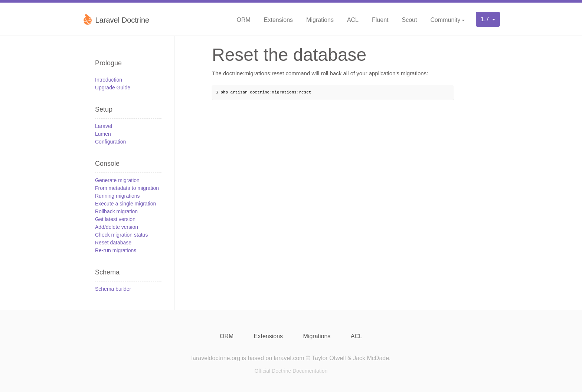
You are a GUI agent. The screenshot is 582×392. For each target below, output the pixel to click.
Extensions (278, 20)
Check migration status (121, 235)
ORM (243, 20)
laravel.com (289, 358)
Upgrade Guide (113, 88)
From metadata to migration (127, 188)
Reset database (113, 243)
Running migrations (117, 196)
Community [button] (445, 20)
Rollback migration (116, 211)
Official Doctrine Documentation (291, 371)
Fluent (380, 20)
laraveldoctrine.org (216, 358)
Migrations (320, 20)
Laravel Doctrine (116, 19)
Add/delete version (117, 227)
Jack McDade (371, 358)
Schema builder (113, 289)
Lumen (103, 134)
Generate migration (117, 180)
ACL (353, 20)
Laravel (104, 126)
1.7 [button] (486, 19)
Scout (409, 20)
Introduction (109, 80)
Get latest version (115, 219)
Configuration (110, 142)
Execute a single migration (125, 204)
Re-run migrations (116, 250)
